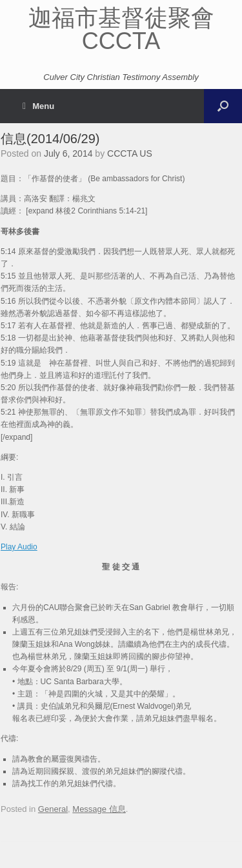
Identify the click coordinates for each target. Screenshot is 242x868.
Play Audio (19, 547)
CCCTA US (130, 153)
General (53, 809)
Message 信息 (99, 809)
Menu (38, 106)
